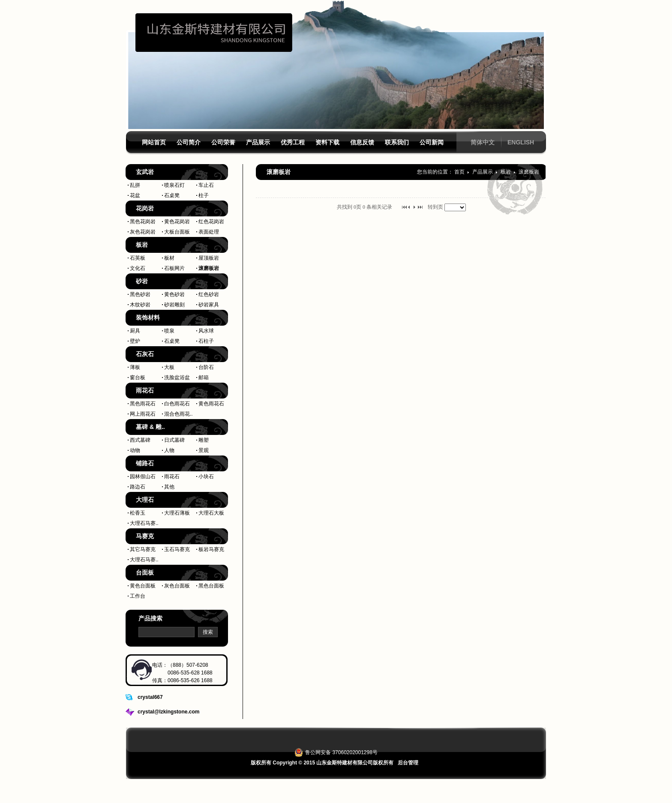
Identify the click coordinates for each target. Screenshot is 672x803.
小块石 (206, 476)
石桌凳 (172, 195)
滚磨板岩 (209, 268)
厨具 (135, 331)
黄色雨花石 (211, 404)
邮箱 (204, 378)
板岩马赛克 (211, 549)
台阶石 (206, 367)
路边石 (138, 487)
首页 (459, 172)
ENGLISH (521, 142)
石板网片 (174, 268)
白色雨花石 (177, 404)
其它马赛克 (143, 549)
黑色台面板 (211, 586)
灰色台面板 (177, 586)
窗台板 (138, 378)
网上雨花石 (143, 414)
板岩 (506, 172)
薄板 (135, 367)
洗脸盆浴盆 (177, 378)
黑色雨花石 (143, 404)
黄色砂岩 (174, 294)
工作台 (138, 596)
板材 (169, 258)
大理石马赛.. (144, 523)
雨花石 (172, 476)
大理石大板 (211, 513)
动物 (135, 450)
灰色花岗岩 (143, 232)
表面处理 (209, 232)
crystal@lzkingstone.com (168, 712)
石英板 (138, 258)
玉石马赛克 (177, 549)
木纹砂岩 (140, 305)
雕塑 (204, 440)
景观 (204, 450)
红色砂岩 (209, 294)
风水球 (206, 331)
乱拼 (135, 185)
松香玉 (138, 513)
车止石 (206, 185)
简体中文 (483, 142)
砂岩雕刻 (174, 305)
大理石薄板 (177, 513)
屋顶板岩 (209, 258)
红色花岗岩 (211, 222)
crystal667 (150, 697)
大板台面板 (177, 232)
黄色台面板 (143, 586)
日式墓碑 (174, 440)
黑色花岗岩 (143, 222)
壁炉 (135, 341)
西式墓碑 (140, 440)
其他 (169, 487)
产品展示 (483, 172)
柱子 (204, 195)
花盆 (135, 195)
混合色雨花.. (178, 414)
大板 (169, 367)
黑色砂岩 (140, 294)
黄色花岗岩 (177, 222)
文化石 (138, 268)
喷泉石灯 (174, 185)
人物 (169, 450)
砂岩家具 (209, 305)
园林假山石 (143, 476)
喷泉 (169, 331)
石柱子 (206, 341)
